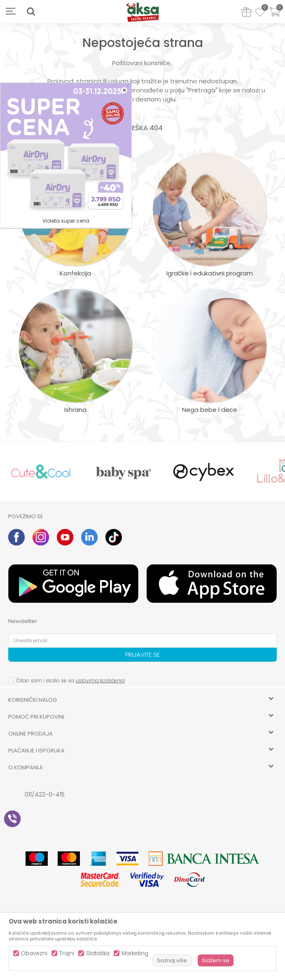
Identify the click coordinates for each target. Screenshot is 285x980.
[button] (31, 12)
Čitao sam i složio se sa (70, 680)
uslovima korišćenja (100, 680)
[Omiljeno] (260, 14)
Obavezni (34, 953)
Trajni (67, 953)
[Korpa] (275, 17)
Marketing (135, 953)
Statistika (98, 953)
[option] (41, 472)
